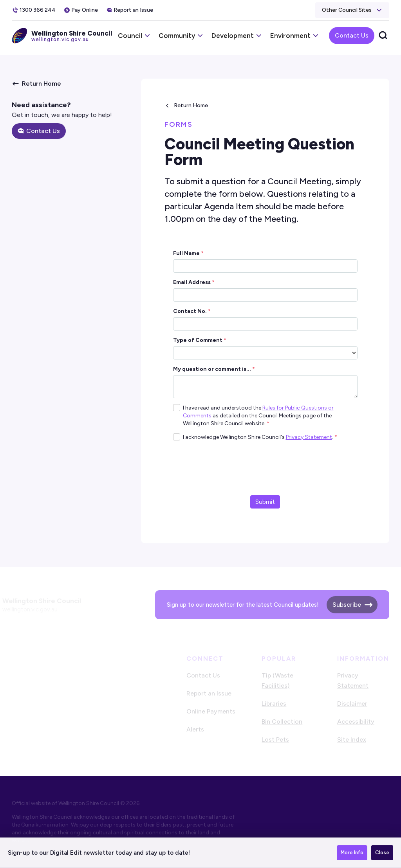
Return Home (191, 105)
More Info (352, 853)
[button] (352, 10)
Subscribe (347, 605)
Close (382, 853)
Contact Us (352, 35)
